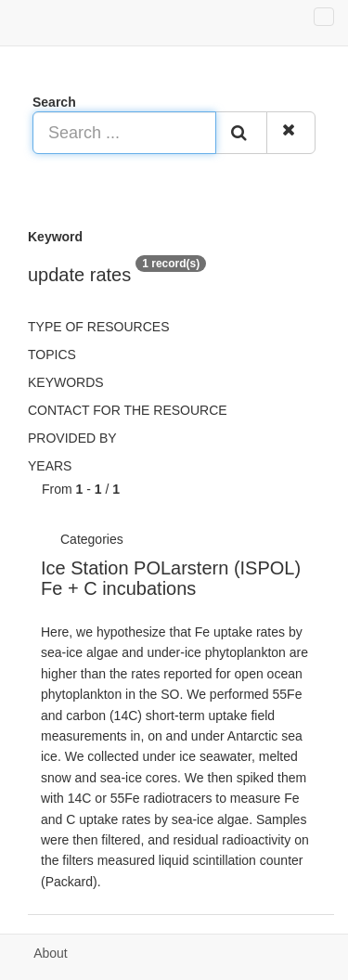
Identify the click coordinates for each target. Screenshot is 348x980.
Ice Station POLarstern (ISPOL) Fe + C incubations (171, 578)
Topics (52, 355)
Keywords (66, 382)
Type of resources (98, 327)
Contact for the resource (128, 410)
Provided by (72, 438)
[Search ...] (124, 133)
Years (50, 466)
